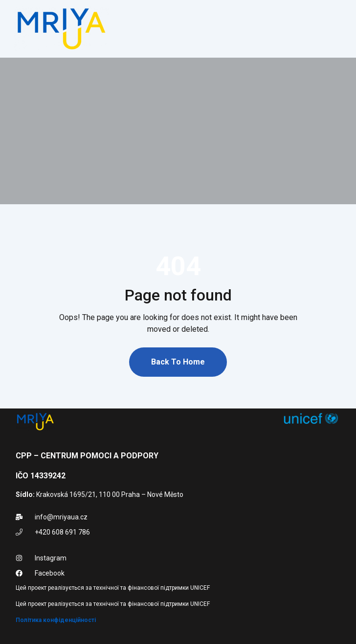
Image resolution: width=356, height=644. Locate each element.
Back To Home (178, 362)
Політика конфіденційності (56, 620)
